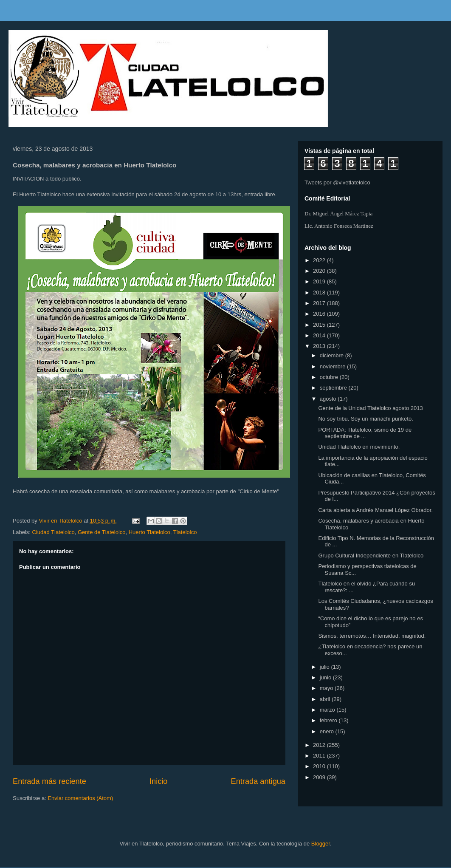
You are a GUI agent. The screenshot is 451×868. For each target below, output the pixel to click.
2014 (320, 335)
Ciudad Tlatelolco (54, 532)
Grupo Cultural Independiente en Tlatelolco (371, 556)
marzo (328, 710)
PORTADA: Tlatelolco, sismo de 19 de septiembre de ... (365, 433)
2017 (320, 303)
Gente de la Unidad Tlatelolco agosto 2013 (370, 408)
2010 (320, 766)
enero (328, 731)
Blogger (321, 844)
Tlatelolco (185, 532)
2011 (320, 756)
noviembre (333, 366)
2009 (320, 777)
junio (326, 677)
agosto (329, 399)
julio (326, 667)
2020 (320, 271)
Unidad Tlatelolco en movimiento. (359, 447)
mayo (327, 688)
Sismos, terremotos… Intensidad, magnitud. (372, 636)
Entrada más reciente (49, 781)
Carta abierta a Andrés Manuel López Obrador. (375, 510)
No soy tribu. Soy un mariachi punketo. (365, 419)
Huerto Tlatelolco (149, 532)
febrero (329, 720)
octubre (330, 377)
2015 (320, 325)
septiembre (334, 388)
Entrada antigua (258, 781)
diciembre (333, 355)
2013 (320, 346)
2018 (320, 293)
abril (326, 699)
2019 (320, 281)
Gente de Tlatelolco (102, 532)
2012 (320, 745)
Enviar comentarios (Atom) (80, 798)
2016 (320, 314)
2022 (320, 260)
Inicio (158, 781)
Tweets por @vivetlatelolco (337, 182)
